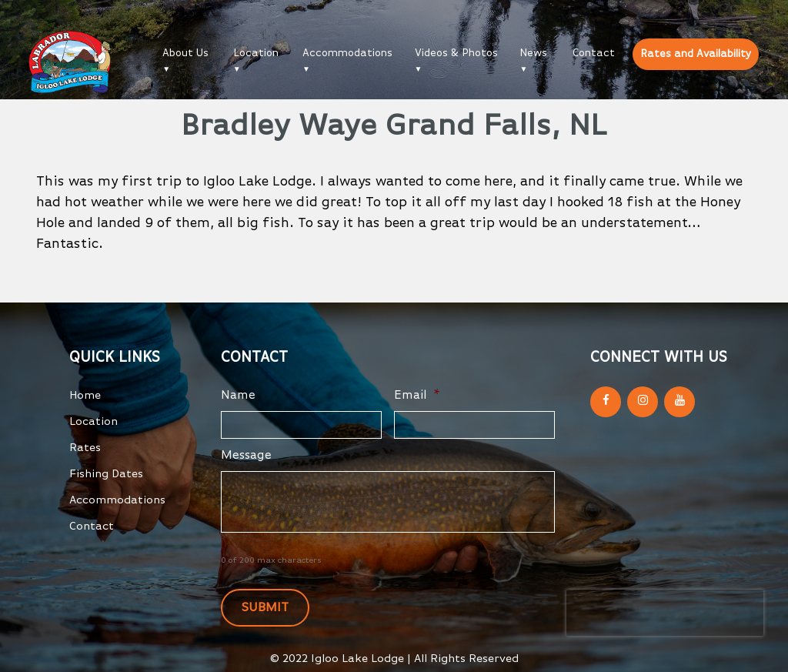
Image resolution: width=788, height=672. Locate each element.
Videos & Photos (456, 53)
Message (246, 456)
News (533, 53)
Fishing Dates (106, 474)
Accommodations (347, 53)
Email (417, 396)
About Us (185, 53)
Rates (85, 448)
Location (256, 53)
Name (238, 396)
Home (85, 395)
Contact (594, 53)
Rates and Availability (696, 54)
